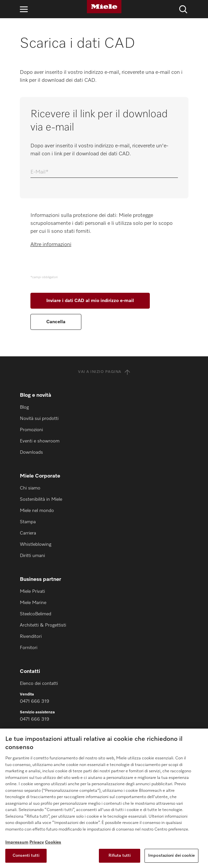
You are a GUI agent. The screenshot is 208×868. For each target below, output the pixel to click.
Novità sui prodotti (39, 419)
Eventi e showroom (40, 441)
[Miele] (104, 7)
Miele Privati (32, 591)
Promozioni (31, 430)
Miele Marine (33, 603)
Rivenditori (31, 637)
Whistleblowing (36, 544)
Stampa (28, 522)
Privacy (37, 842)
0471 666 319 (35, 701)
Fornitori (29, 648)
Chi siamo (30, 488)
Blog (24, 407)
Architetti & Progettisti (43, 625)
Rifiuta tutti (120, 856)
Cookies (53, 842)
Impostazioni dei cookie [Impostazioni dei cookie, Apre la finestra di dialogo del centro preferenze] (171, 856)
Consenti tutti (26, 856)
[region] (104, 798)
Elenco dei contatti (39, 684)
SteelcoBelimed (36, 614)
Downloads (31, 452)
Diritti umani (32, 556)
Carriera (28, 533)
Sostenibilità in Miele (41, 499)
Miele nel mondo (37, 511)
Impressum (17, 842)
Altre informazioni (51, 245)
